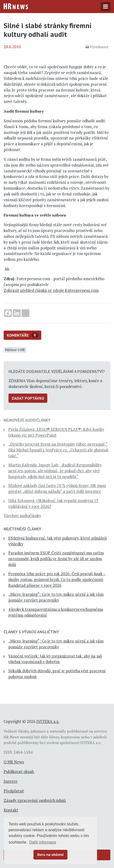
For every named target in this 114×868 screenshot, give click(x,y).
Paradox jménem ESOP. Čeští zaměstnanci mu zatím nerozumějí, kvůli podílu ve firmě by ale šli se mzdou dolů (56, 559)
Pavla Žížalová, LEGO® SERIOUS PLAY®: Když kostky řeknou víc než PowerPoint (56, 432)
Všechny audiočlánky (22, 516)
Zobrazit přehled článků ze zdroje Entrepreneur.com (51, 290)
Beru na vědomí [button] (50, 855)
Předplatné (14, 791)
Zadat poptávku (28, 398)
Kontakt (11, 810)
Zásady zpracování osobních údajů (35, 800)
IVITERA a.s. (48, 721)
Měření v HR (15, 350)
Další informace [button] (43, 842)
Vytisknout (97, 47)
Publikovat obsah (19, 772)
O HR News (14, 762)
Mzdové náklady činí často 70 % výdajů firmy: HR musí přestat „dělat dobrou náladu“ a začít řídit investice (57, 488)
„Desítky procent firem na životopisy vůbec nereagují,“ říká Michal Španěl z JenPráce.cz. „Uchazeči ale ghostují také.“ (58, 450)
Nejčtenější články (22, 529)
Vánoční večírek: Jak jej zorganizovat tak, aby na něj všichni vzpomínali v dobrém (55, 659)
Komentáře (22, 335)
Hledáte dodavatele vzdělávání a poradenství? (57, 372)
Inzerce (11, 781)
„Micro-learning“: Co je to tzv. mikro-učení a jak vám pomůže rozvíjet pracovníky (56, 597)
